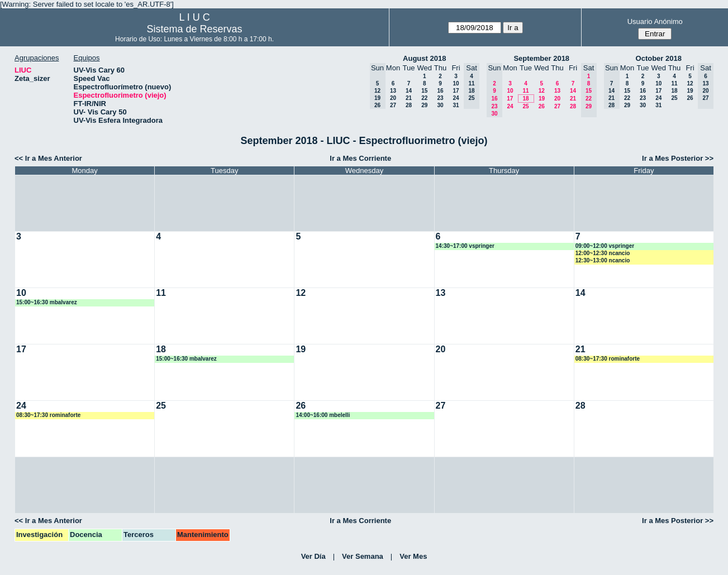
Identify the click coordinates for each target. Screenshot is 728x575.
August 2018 (424, 58)
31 (456, 105)
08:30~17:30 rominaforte (608, 359)
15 (424, 91)
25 (525, 106)
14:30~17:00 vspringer (465, 246)
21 (409, 98)
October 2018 (659, 58)
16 (440, 91)
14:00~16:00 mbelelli (323, 415)
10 (456, 83)
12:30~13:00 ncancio (603, 260)
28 (409, 105)
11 (525, 91)
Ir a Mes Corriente (360, 158)
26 (542, 106)
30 (440, 105)
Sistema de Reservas (195, 29)
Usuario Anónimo (655, 21)
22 (424, 98)
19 (542, 99)
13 (393, 91)
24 (456, 98)
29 (424, 105)
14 (409, 91)
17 (456, 91)
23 (440, 98)
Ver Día (313, 556)
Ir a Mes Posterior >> (678, 158)
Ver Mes (413, 556)
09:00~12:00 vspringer (605, 246)
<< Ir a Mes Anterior (48, 158)
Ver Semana (363, 556)
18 (525, 99)
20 (393, 98)
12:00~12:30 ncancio (603, 253)
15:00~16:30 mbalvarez (47, 302)
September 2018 (541, 58)
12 (542, 91)
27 (393, 105)
